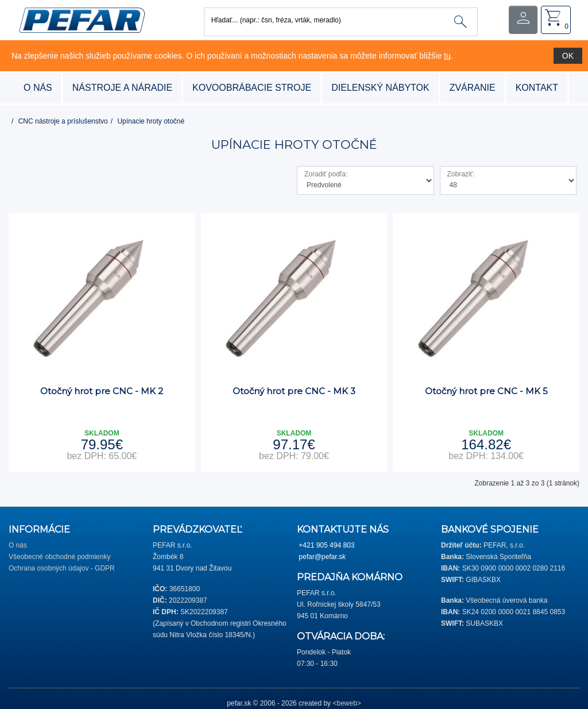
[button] (82, 20)
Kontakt (537, 88)
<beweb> (347, 703)
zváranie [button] (473, 88)
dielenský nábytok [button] (380, 88)
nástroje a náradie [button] (122, 88)
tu (447, 56)
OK (568, 56)
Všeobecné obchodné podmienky (59, 557)
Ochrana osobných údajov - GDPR (62, 568)
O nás (38, 88)
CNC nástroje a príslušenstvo (63, 121)
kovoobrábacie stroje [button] (252, 88)
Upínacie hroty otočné (151, 121)
